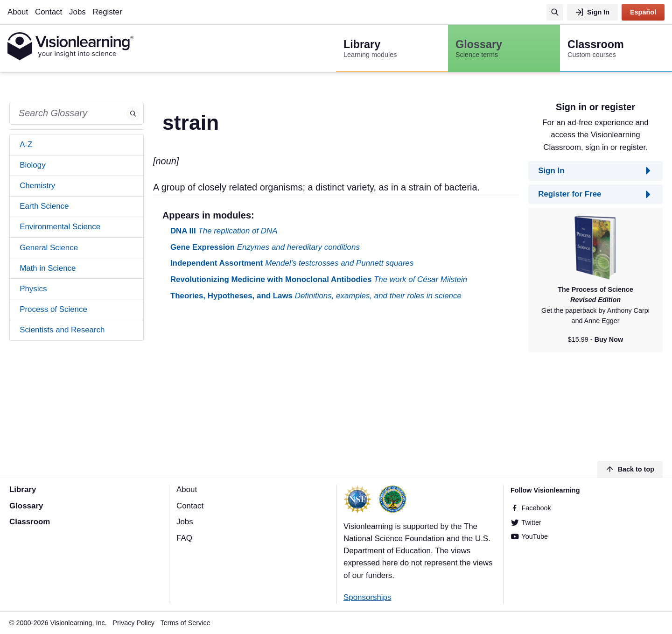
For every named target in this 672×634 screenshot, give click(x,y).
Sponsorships (367, 597)
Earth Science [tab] (44, 206)
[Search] (555, 12)
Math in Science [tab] (48, 268)
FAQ (184, 538)
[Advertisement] (336, 382)
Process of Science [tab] (53, 309)
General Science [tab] (49, 248)
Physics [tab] (33, 289)
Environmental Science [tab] (60, 227)
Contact (49, 12)
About (18, 12)
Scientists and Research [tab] (62, 330)
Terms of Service (185, 623)
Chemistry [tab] (37, 186)
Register (108, 12)
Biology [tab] (32, 165)
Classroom (30, 522)
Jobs (77, 12)
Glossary (26, 506)
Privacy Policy (133, 623)
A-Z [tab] (26, 144)
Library (23, 490)
